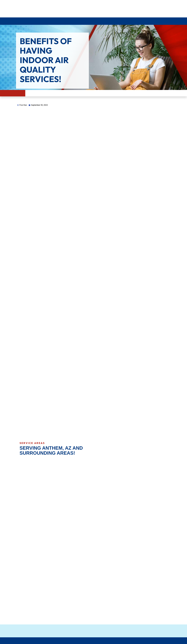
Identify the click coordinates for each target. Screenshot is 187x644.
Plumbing (70, 20)
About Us (142, 20)
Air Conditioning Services (39, 20)
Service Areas (127, 20)
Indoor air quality (88, 20)
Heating (59, 20)
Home (20, 20)
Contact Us (164, 20)
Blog (152, 20)
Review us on (75, 9)
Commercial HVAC (109, 20)
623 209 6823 (120, 9)
